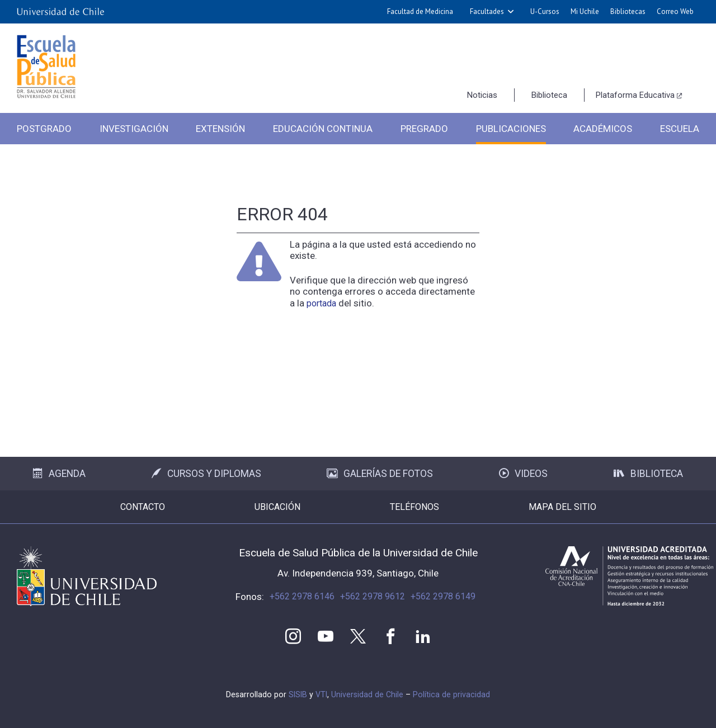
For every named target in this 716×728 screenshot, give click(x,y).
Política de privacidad (451, 694)
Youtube (326, 636)
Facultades (487, 11)
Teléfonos (414, 507)
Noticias (482, 95)
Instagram (293, 636)
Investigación (134, 129)
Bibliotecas (628, 11)
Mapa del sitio (562, 507)
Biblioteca (549, 95)
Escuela (680, 129)
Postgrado (44, 129)
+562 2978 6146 (302, 596)
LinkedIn (423, 636)
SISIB (298, 694)
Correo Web (675, 11)
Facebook (390, 636)
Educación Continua (323, 129)
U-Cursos (545, 11)
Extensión (220, 129)
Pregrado (424, 129)
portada (321, 303)
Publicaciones (511, 129)
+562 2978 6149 (443, 596)
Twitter (358, 636)
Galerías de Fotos (380, 474)
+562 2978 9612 (373, 596)
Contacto (143, 507)
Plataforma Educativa (635, 95)
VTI (321, 694)
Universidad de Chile (367, 694)
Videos (523, 474)
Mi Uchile (585, 11)
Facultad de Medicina (420, 11)
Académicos (603, 129)
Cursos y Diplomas (206, 474)
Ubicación (277, 507)
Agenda (59, 474)
